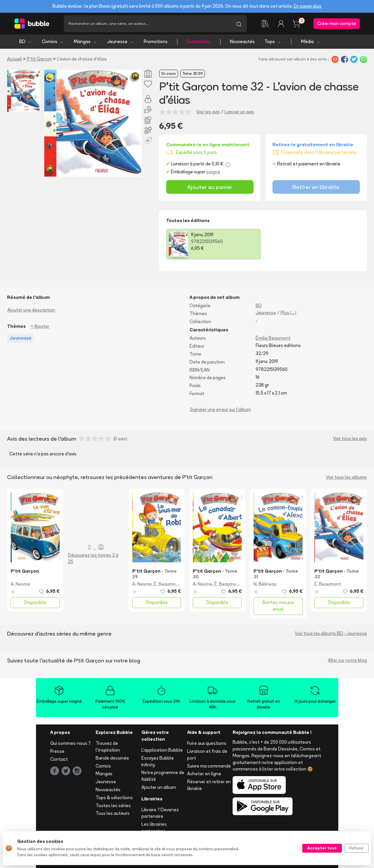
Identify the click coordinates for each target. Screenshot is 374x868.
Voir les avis (208, 112)
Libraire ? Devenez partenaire (160, 813)
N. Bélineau (265, 584)
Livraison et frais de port (207, 755)
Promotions (156, 41)
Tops (273, 41)
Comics (53, 41)
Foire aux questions (207, 743)
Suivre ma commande (209, 766)
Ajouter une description (31, 310)
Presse (57, 751)
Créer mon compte (337, 23)
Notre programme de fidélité (163, 776)
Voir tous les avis (350, 438)
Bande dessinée (112, 758)
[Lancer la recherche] (239, 24)
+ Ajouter (40, 326)
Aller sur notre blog (347, 660)
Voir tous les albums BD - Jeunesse (331, 633)
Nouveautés (242, 41)
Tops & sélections (114, 798)
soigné (213, 172)
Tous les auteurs (113, 813)
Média (311, 41)
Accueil (14, 59)
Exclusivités (199, 41)
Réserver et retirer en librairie (209, 785)
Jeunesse (121, 41)
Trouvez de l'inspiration (108, 747)
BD (26, 41)
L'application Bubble (162, 750)
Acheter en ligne (204, 774)
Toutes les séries (113, 806)
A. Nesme (20, 584)
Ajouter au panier (210, 187)
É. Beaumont (167, 584)
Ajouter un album (159, 787)
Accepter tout (322, 848)
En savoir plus (308, 6)
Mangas (85, 41)
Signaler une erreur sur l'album (220, 409)
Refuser (356, 848)
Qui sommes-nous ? (70, 743)
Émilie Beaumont (273, 338)
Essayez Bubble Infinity (158, 761)
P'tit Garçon (39, 59)
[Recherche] (147, 24)
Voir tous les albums (346, 477)
